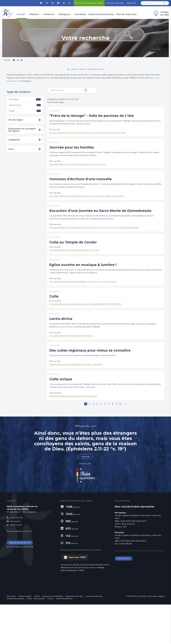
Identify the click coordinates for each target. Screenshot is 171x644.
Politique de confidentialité (52, 636)
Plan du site (11, 636)
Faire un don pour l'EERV (89, 3)
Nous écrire (15, 561)
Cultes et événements (101, 14)
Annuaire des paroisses (15, 638)
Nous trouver (16, 565)
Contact (51, 638)
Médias (37, 636)
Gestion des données (64, 638)
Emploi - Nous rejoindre (36, 638)
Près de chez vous (126, 14)
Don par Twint (124, 598)
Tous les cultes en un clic (18, 571)
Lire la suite (86, 496)
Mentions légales (25, 636)
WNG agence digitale (156, 636)
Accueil (21, 14)
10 (125, 442)
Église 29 (131, 3)
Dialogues (64, 14)
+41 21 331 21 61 (16, 557)
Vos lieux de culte (115, 3)
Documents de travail (94, 636)
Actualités (80, 14)
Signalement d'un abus (19, 583)
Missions (34, 14)
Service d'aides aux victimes (19, 587)
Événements (25, 105)
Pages (25, 111)
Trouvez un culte (161, 14)
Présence (49, 14)
